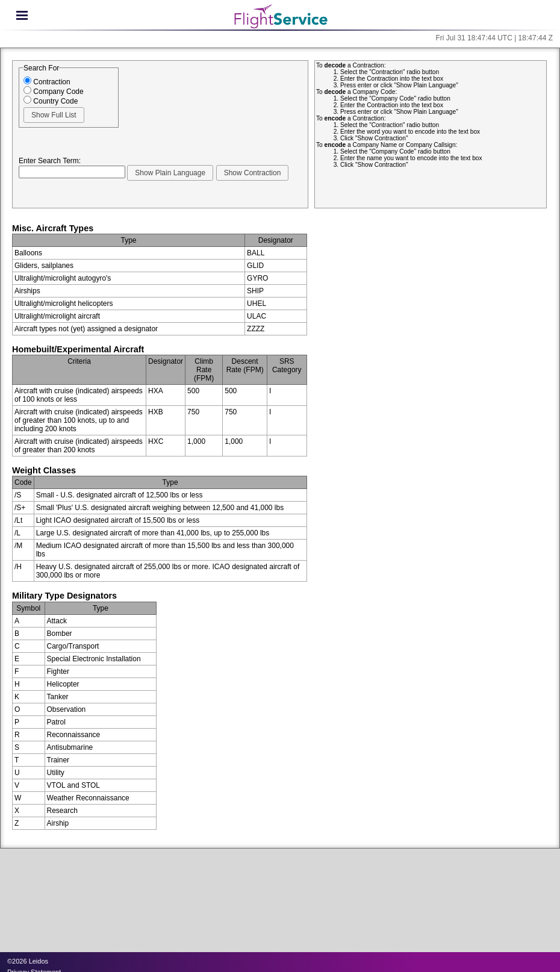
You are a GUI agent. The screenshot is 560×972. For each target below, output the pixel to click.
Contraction (47, 82)
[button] (54, 115)
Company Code (54, 92)
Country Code (51, 101)
